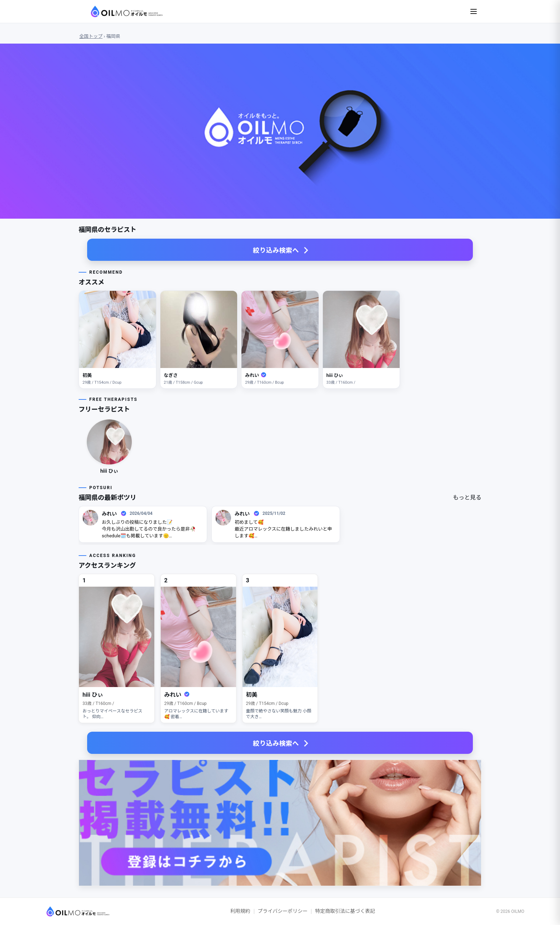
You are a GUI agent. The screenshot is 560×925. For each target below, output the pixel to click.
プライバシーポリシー (283, 911)
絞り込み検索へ (276, 250)
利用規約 (240, 911)
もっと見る (467, 498)
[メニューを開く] (474, 11)
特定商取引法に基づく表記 (345, 911)
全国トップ (91, 36)
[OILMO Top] (121, 11)
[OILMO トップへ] (72, 911)
